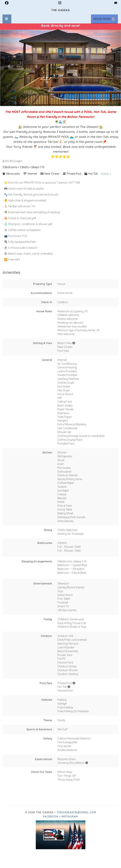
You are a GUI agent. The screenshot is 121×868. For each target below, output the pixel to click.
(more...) (106, 174)
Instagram (70, 816)
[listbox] (60, 66)
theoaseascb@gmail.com (76, 812)
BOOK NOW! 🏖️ (104, 19)
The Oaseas (60, 10)
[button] (9, 66)
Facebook (51, 816)
